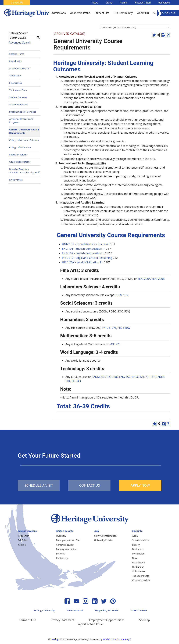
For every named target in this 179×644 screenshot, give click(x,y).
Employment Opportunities (107, 620)
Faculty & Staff (143, 3)
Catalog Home (17, 54)
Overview (61, 536)
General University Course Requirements (24, 131)
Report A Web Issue (90, 624)
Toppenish (24, 536)
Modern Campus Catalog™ (117, 639)
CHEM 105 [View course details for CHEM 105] (121, 295)
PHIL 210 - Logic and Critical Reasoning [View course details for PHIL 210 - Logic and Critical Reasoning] (87, 258)
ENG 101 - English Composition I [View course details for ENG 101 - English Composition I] (83, 249)
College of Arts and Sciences (24, 140)
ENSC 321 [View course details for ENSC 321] (138, 377)
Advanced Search (20, 42)
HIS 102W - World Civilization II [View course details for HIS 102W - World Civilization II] (82, 262)
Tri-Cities (23, 540)
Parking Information (67, 549)
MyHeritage (138, 554)
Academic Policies (19, 104)
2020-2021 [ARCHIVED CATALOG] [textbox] (119, 27)
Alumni (124, 3)
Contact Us (17, 3)
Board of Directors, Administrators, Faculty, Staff (24, 171)
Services (60, 554)
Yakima (22, 545)
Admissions (15, 76)
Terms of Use (27, 620)
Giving (109, 3)
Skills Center (139, 571)
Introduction (16, 61)
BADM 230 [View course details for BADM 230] (98, 377)
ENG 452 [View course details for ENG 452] (125, 377)
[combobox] (135, 27)
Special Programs (18, 155)
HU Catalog (138, 567)
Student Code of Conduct (23, 112)
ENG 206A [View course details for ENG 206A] (144, 279)
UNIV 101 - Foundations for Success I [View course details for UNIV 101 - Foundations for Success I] (86, 244)
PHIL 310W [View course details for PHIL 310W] (109, 328)
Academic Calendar (19, 68)
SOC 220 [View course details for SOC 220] (115, 344)
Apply (135, 536)
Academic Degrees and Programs (21, 121)
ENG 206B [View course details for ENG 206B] (158, 279)
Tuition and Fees (18, 90)
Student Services (18, 97)
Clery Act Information (105, 536)
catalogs (55, 639)
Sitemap (144, 620)
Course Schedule (141, 580)
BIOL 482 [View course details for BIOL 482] (112, 377)
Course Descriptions (20, 162)
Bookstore (138, 549)
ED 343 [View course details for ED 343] (76, 381)
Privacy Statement (63, 620)
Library (136, 545)
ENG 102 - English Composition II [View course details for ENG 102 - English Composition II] (83, 253)
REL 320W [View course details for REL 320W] (124, 328)
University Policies (104, 540)
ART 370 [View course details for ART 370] (151, 377)
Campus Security (65, 545)
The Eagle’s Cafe (141, 576)
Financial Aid (16, 83)
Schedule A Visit (140, 540)
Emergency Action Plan (68, 540)
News (95, 3)
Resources (164, 3)
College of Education (20, 147)
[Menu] (168, 13)
